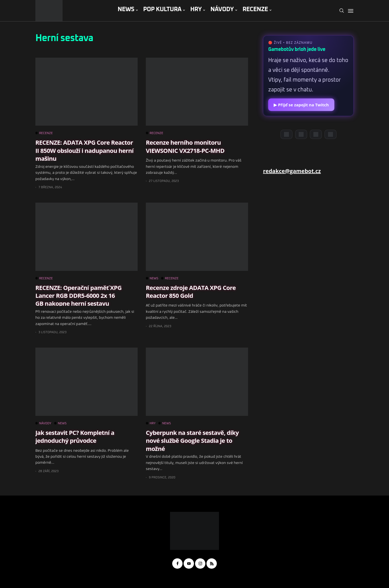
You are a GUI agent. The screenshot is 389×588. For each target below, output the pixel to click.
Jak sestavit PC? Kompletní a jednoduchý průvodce (75, 436)
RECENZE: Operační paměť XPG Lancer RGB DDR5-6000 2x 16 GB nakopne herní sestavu (78, 295)
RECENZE (255, 10)
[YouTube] (301, 134)
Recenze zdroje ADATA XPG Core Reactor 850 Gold (191, 291)
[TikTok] (331, 134)
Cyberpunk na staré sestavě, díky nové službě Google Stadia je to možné (192, 440)
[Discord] (286, 134)
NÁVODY (222, 10)
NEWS (126, 10)
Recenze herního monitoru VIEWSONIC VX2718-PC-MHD (185, 146)
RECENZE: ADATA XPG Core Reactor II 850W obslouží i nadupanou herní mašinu (84, 150)
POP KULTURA (162, 10)
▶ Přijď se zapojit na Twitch (301, 105)
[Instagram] (316, 134)
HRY (196, 10)
